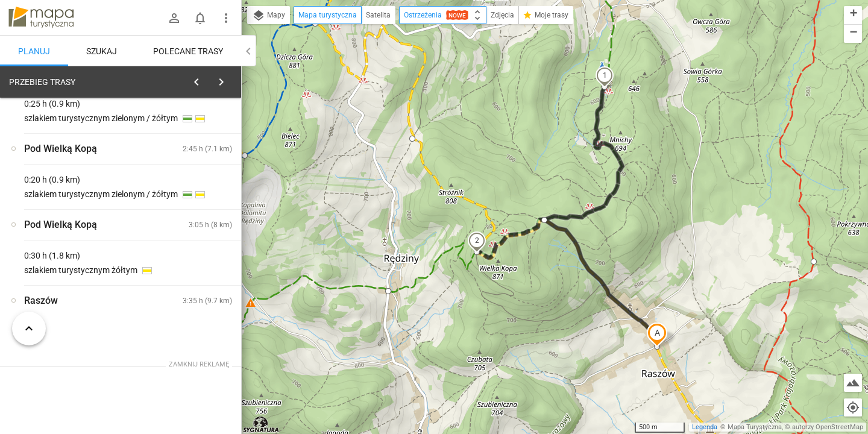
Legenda (705, 427)
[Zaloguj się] (174, 18)
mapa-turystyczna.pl (41, 17)
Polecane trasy (188, 51)
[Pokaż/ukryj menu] (226, 18)
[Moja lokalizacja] (853, 407)
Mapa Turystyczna (755, 427)
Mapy (269, 16)
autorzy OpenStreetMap (828, 427)
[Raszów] (72, 260)
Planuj (34, 51)
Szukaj (102, 51)
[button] (657, 335)
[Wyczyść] (231, 79)
